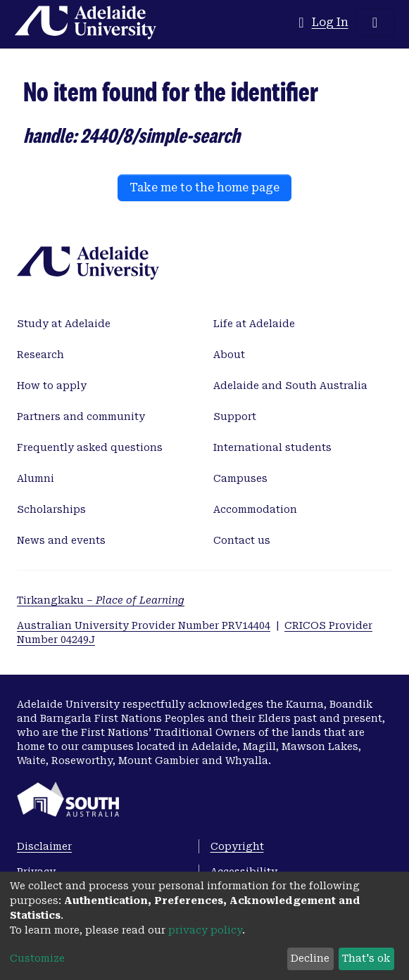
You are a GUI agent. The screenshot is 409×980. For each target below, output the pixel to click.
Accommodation (255, 509)
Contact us (242, 540)
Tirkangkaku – (101, 600)
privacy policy (205, 930)
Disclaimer (44, 846)
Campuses (240, 478)
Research (40, 355)
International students (272, 447)
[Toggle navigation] (375, 23)
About (229, 355)
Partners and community (81, 416)
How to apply (52, 386)
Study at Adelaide (64, 324)
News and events (61, 540)
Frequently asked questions (90, 447)
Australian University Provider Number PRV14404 (144, 625)
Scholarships (51, 509)
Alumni (36, 478)
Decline (310, 958)
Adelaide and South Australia (290, 386)
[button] (302, 23)
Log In (331, 22)
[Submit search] (284, 23)
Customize (37, 958)
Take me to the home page (204, 187)
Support (235, 416)
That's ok (366, 958)
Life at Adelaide (254, 324)
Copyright (237, 846)
